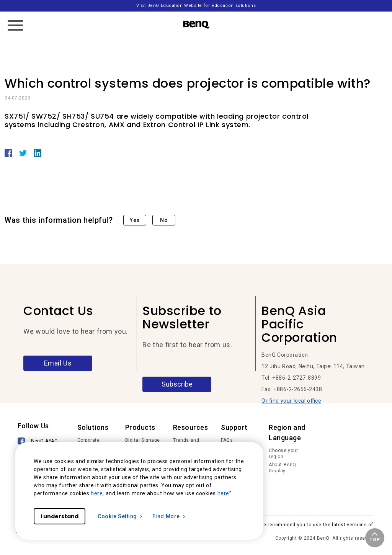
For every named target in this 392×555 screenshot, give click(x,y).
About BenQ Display (283, 468)
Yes (135, 220)
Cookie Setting (120, 516)
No (164, 220)
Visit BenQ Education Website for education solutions (196, 6)
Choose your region (283, 454)
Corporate (89, 440)
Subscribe (177, 384)
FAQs (227, 440)
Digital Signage (143, 440)
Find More (169, 516)
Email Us (58, 363)
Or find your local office (291, 401)
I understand (60, 516)
